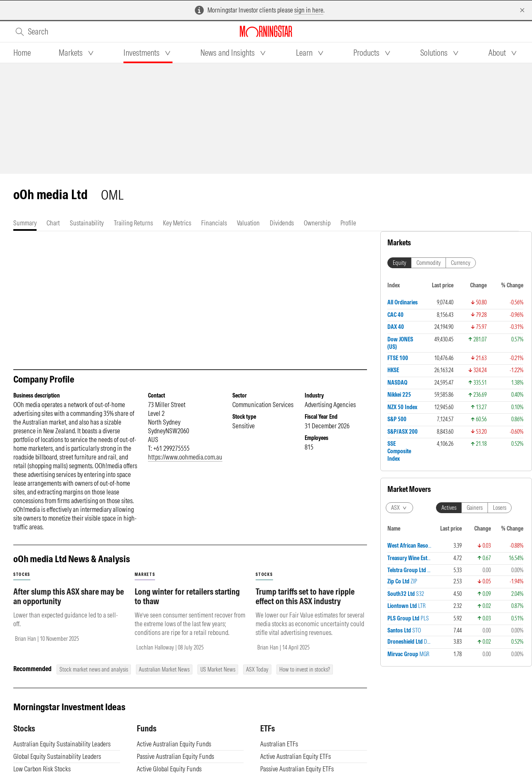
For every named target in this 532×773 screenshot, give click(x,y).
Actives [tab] (449, 508)
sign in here (309, 10)
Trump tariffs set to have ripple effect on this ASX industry (305, 605)
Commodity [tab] (429, 263)
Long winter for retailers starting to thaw (187, 605)
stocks (22, 583)
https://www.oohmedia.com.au (185, 465)
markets (145, 583)
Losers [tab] (500, 508)
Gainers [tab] (475, 508)
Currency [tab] (461, 263)
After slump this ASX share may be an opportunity (69, 605)
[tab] (22, 53)
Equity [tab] (399, 263)
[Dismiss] (522, 10)
